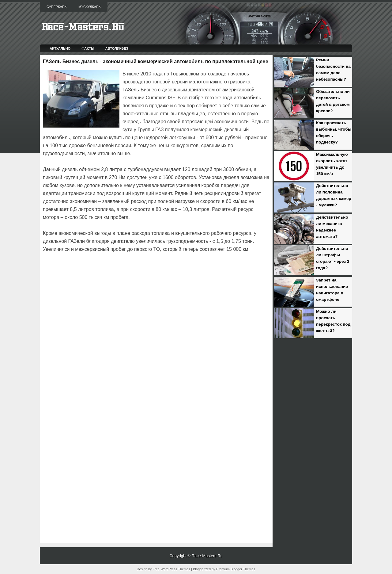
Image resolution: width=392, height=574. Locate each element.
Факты (88, 48)
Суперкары (57, 7)
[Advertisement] (115, 270)
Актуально (60, 48)
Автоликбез (117, 48)
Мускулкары (90, 7)
